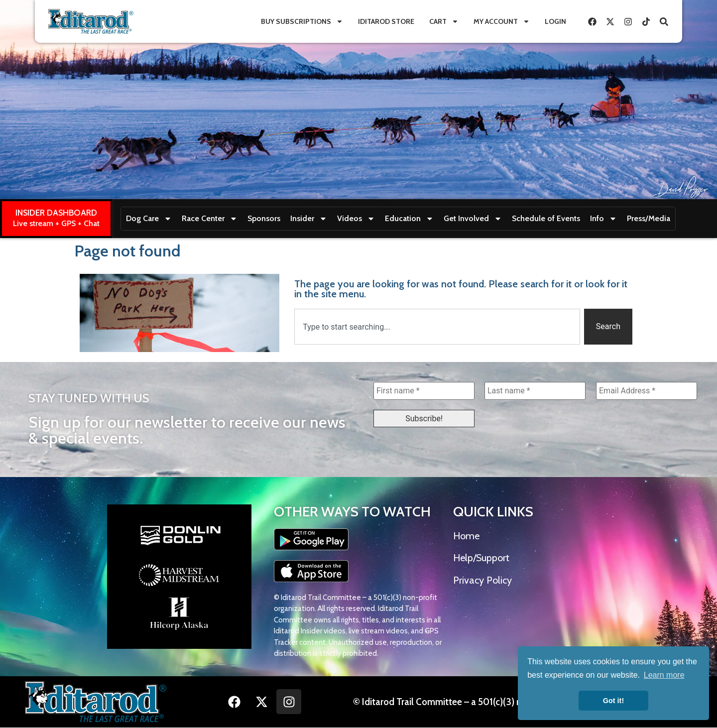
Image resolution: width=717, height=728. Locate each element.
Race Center (210, 219)
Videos (356, 219)
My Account (502, 21)
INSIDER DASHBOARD (56, 213)
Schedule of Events (546, 218)
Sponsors (264, 218)
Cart (444, 21)
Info (603, 219)
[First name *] (424, 391)
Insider (309, 219)
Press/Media (649, 218)
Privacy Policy (482, 581)
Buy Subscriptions (302, 21)
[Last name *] (535, 391)
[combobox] (437, 327)
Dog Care (149, 219)
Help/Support (481, 558)
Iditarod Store (386, 21)
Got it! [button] (613, 701)
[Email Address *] (647, 391)
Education (409, 219)
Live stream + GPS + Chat (56, 223)
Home (466, 536)
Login (555, 21)
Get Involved (473, 219)
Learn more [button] (664, 675)
